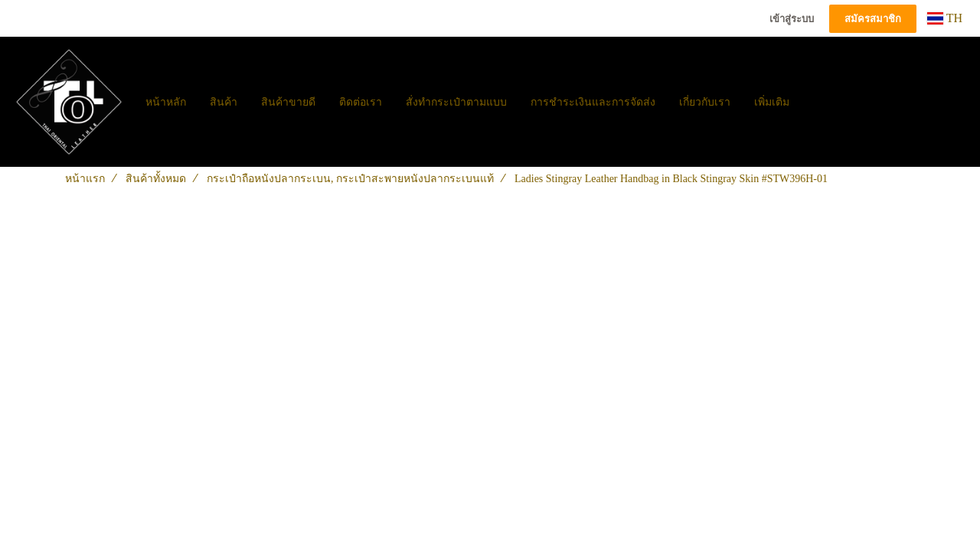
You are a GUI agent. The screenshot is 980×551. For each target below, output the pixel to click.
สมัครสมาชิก (873, 19)
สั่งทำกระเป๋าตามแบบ (456, 102)
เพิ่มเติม (772, 102)
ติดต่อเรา (361, 102)
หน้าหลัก (166, 102)
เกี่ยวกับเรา (705, 102)
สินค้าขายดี (288, 102)
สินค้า (224, 102)
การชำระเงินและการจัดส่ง (593, 102)
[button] (815, 102)
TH (945, 18)
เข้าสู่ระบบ (792, 19)
